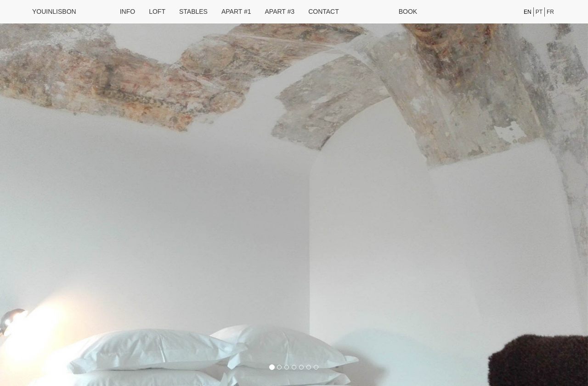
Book (408, 11)
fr (550, 12)
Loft (157, 11)
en (528, 12)
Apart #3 (280, 11)
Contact (324, 11)
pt (539, 12)
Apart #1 (236, 11)
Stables (193, 11)
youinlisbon (54, 11)
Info (127, 11)
